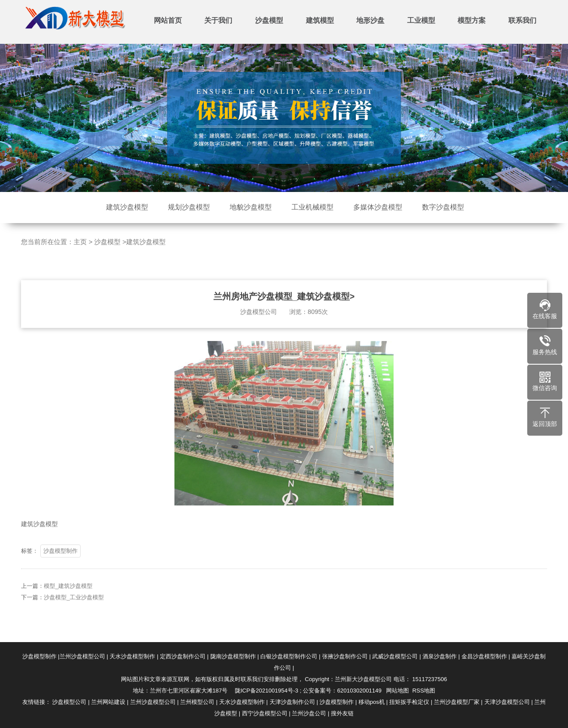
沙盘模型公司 (69, 702)
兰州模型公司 (197, 702)
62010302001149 (359, 691)
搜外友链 (342, 713)
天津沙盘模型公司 (507, 702)
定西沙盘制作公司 (183, 656)
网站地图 (398, 691)
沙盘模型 (269, 20)
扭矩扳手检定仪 (409, 702)
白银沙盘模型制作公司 (289, 656)
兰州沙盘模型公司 (82, 656)
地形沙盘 (370, 20)
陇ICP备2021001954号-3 (267, 691)
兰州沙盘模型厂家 (457, 702)
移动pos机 (372, 702)
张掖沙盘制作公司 (345, 656)
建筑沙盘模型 (127, 207)
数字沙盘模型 (443, 207)
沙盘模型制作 (60, 563)
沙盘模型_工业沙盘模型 (74, 610)
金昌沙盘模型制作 (484, 656)
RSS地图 (424, 691)
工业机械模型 (312, 207)
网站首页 (168, 20)
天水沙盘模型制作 (132, 656)
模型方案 (472, 20)
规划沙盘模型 (189, 207)
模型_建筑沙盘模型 (68, 598)
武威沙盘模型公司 (395, 656)
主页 (80, 242)
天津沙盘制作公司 (292, 702)
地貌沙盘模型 (251, 207)
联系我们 (522, 20)
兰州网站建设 (108, 702)
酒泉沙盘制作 (440, 656)
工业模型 (421, 20)
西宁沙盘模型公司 (265, 713)
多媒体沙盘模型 (378, 207)
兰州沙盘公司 (309, 713)
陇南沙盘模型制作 (233, 656)
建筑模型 (320, 20)
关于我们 (218, 20)
